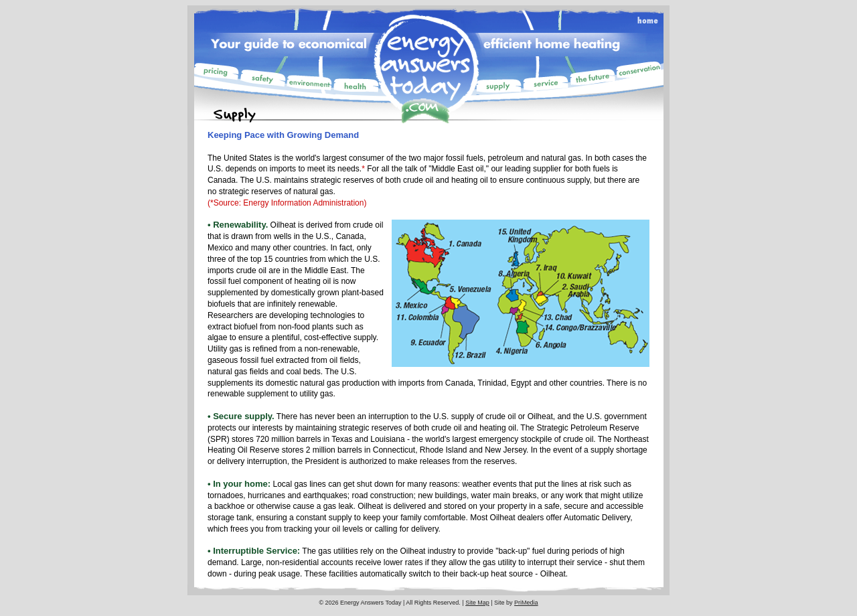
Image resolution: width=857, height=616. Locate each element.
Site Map (477, 603)
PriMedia (526, 603)
